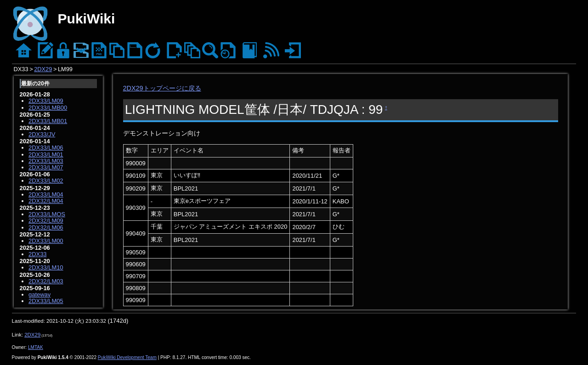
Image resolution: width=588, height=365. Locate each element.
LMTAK (36, 347)
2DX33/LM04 (46, 194)
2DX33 (38, 254)
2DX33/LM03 (46, 161)
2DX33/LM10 (46, 267)
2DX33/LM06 (46, 148)
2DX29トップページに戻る (162, 88)
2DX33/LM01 (46, 154)
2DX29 (43, 69)
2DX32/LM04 (46, 201)
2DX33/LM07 (46, 167)
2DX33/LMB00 (48, 108)
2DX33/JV (42, 134)
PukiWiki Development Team (127, 357)
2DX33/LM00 (46, 241)
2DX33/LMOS (47, 214)
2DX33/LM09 (46, 101)
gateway (40, 295)
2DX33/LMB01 (48, 121)
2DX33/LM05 (46, 301)
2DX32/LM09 (46, 221)
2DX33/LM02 (46, 181)
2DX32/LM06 (46, 227)
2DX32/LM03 (46, 281)
